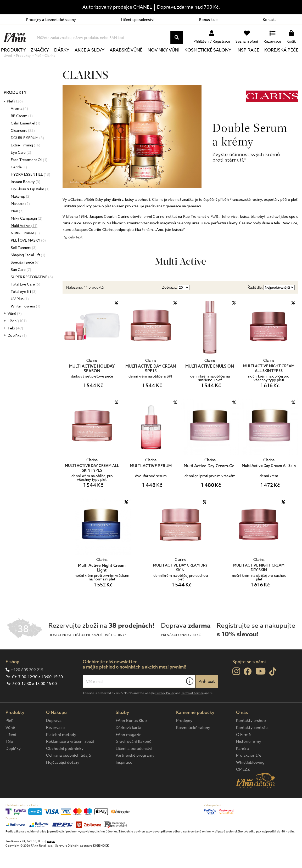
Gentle (19, 184)
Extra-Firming (26, 162)
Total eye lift (24, 309)
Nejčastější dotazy (63, 780)
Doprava (54, 738)
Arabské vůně (132, 59)
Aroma (19, 126)
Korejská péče (281, 59)
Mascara (20, 221)
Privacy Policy (165, 710)
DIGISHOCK (101, 863)
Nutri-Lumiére (25, 250)
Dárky (71, 59)
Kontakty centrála (252, 745)
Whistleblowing (250, 780)
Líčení (17, 338)
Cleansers (23, 148)
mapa (51, 859)
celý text (75, 255)
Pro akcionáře (249, 773)
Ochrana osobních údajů (68, 773)
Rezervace (55, 745)
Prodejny (184, 738)
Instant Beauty (26, 199)
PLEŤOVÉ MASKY (28, 258)
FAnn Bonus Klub (131, 738)
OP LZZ (243, 787)
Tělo (15, 346)
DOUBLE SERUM (27, 155)
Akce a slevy (97, 59)
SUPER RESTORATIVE (32, 294)
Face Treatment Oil (29, 177)
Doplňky (17, 353)
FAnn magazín (129, 752)
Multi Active (24, 243)
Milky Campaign (27, 236)
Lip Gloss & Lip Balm (30, 206)
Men (17, 228)
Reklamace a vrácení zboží (70, 759)
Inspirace (249, 59)
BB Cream (22, 133)
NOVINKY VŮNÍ (168, 59)
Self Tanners (24, 265)
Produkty (25, 59)
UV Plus (20, 316)
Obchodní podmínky (65, 766)
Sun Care (21, 287)
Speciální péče (25, 280)
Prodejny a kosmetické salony (51, 19)
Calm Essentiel (26, 141)
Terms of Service (192, 710)
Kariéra (242, 766)
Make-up (21, 214)
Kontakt (269, 19)
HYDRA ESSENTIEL (30, 192)
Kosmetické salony (211, 59)
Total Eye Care (26, 302)
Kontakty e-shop (251, 738)
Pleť (15, 119)
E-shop (12, 679)
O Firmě (243, 752)
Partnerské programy (135, 773)
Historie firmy (249, 759)
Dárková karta (128, 745)
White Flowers (26, 324)
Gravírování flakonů (134, 759)
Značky (50, 59)
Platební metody (61, 752)
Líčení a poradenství (138, 19)
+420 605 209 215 (27, 687)
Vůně (15, 331)
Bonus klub (208, 19)
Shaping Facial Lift (28, 272)
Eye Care (21, 170)
